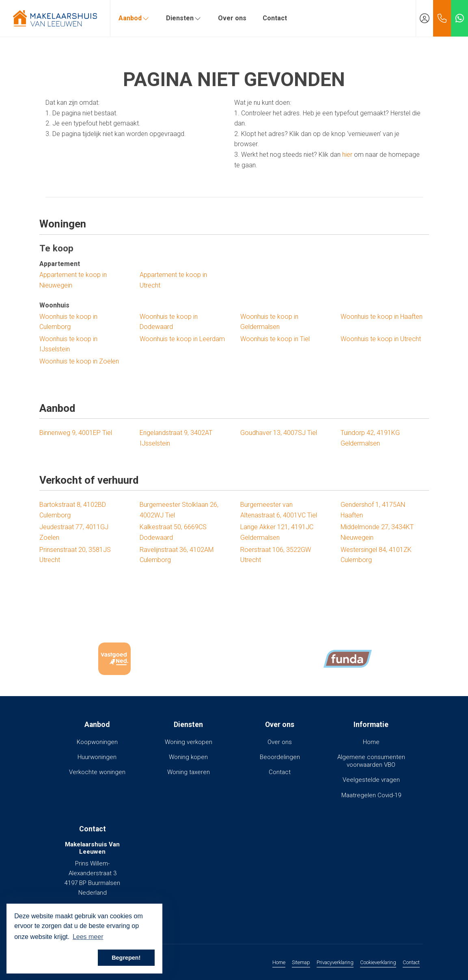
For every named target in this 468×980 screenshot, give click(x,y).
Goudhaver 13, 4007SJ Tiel (279, 433)
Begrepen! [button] (126, 958)
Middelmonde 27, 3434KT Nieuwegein (377, 532)
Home (279, 962)
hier (347, 155)
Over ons (232, 18)
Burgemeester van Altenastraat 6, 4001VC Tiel (279, 510)
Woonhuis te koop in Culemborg (68, 322)
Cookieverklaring (378, 962)
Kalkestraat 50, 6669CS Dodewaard (173, 532)
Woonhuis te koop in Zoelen (79, 361)
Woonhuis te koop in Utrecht (381, 339)
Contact (275, 18)
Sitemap (301, 962)
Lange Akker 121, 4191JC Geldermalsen (277, 532)
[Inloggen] (425, 18)
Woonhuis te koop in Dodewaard (169, 322)
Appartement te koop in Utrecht (173, 280)
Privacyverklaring (335, 962)
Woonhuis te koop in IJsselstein (68, 344)
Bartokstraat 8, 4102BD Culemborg (73, 510)
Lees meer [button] (88, 937)
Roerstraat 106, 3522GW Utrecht (276, 555)
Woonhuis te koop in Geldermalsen (269, 322)
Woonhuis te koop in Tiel (275, 339)
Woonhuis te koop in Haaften (382, 317)
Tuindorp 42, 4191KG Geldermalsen (370, 438)
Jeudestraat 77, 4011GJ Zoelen (74, 532)
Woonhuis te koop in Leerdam (182, 339)
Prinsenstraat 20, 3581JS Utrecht (75, 555)
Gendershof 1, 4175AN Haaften (373, 510)
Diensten (184, 18)
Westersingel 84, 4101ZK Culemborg (376, 555)
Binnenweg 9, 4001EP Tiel (76, 433)
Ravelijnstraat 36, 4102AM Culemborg (177, 555)
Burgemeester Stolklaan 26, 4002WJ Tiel (179, 510)
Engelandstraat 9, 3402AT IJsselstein (176, 438)
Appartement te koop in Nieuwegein (73, 280)
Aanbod (134, 18)
